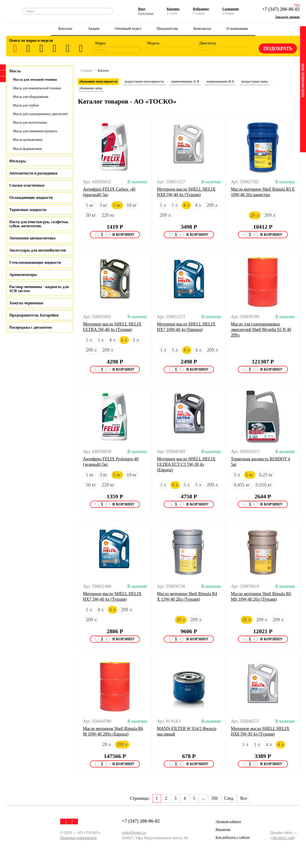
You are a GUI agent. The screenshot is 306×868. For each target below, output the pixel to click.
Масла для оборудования (31, 97)
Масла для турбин (26, 105)
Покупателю (167, 29)
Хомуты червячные (26, 303)
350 (215, 798)
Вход (142, 9)
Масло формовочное (27, 149)
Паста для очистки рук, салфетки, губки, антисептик (39, 224)
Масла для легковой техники (35, 80)
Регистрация (146, 13)
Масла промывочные (28, 140)
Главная (86, 71)
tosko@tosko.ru (134, 833)
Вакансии (223, 829)
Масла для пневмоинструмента (35, 131)
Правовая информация (79, 838)
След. (229, 798)
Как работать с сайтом (233, 837)
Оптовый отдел (128, 29)
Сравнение (231, 9)
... (203, 798)
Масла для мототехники (30, 123)
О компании (237, 29)
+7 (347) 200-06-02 (281, 9)
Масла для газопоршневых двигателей (40, 114)
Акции (94, 29)
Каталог (65, 29)
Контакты (202, 29)
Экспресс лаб (283, 838)
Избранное (201, 9)
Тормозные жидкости (28, 210)
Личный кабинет (229, 822)
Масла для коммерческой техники (37, 88)
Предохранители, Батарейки (34, 315)
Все (244, 798)
